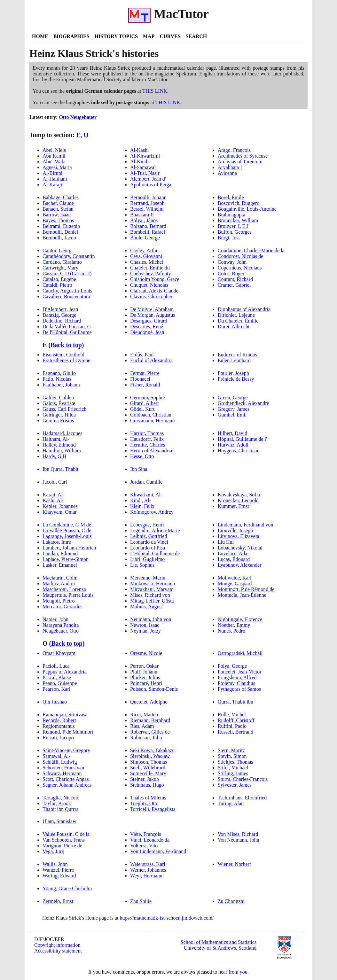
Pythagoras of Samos (239, 689)
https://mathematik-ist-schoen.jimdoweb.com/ (167, 918)
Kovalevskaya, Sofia (239, 495)
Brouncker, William (238, 220)
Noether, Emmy (234, 625)
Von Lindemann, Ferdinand (158, 851)
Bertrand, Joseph (147, 203)
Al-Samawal (143, 167)
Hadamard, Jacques (62, 433)
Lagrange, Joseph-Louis (67, 536)
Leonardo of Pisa (148, 548)
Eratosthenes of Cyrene (66, 360)
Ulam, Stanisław (59, 821)
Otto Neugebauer (78, 117)
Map (149, 36)
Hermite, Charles (148, 445)
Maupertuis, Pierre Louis (68, 595)
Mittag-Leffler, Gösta (152, 601)
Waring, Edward (59, 876)
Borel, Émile (231, 197)
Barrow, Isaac (57, 215)
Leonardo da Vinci (149, 542)
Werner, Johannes (148, 870)
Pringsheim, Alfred (237, 677)
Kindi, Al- (141, 500)
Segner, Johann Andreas (67, 785)
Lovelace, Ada (232, 553)
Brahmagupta (231, 215)
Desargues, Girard (149, 321)
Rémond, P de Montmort (68, 732)
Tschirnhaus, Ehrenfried (242, 798)
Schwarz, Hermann (62, 773)
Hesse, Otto (142, 456)
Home (40, 36)
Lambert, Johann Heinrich (69, 548)
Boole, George (145, 238)
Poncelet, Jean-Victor (240, 672)
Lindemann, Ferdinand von (246, 525)
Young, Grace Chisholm (67, 888)
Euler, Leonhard (234, 360)
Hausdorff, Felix (147, 439)
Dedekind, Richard (62, 321)
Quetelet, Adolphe (149, 702)
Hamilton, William (62, 451)
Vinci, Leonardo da (150, 840)
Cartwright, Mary (60, 268)
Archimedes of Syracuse (243, 156)
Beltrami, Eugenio (61, 226)
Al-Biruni (52, 173)
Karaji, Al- (53, 495)
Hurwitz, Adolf (233, 445)
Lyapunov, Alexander (240, 565)
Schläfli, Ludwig (60, 762)
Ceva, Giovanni (146, 256)
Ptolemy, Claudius (236, 683)
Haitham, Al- (56, 439)
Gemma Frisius (58, 420)
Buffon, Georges (235, 232)
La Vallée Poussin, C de (67, 530)
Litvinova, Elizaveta (239, 536)
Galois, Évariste (59, 403)
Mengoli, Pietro (59, 601)
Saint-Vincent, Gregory (66, 750)
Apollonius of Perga (151, 185)
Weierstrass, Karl (148, 864)
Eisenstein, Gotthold (63, 355)
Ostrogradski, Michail (240, 653)
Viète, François (146, 834)
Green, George (233, 397)
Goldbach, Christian (151, 415)
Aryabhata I (230, 167)
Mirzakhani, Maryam (152, 589)
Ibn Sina (139, 469)
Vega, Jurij (53, 851)
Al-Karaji (52, 185)
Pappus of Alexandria (65, 672)
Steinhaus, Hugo (147, 785)
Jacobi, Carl (55, 482)
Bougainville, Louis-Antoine (247, 209)
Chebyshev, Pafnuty (151, 273)
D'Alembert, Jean (60, 309)
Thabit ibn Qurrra (61, 809)
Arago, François (234, 150)
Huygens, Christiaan (239, 451)
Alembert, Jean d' (148, 179)
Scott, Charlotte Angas (66, 779)
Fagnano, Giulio (59, 373)
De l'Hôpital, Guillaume (67, 332)
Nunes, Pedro (231, 631)
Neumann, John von (151, 619)
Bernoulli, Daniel (60, 232)
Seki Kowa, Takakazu (152, 750)
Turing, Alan (231, 803)
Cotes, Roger (231, 273)
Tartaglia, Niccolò (61, 798)
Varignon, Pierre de (62, 846)
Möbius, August (146, 607)
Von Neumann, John (239, 840)
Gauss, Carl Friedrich (64, 409)
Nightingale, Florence (240, 619)
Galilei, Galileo (58, 397)
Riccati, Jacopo (58, 738)
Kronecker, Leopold (238, 500)
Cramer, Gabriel (234, 285)
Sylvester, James (235, 785)
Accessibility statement (58, 951)
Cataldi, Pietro (57, 285)
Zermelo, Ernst (58, 901)
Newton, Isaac (145, 625)
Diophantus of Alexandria (244, 309)
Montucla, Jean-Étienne (242, 595)
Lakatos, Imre (57, 542)
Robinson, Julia (146, 738)
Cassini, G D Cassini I (67, 273)
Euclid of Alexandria (151, 360)
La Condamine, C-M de (67, 525)
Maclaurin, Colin (60, 578)
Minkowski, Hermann (153, 583)
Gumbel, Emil (232, 415)
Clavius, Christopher (151, 296)
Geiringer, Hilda (59, 415)
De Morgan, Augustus (153, 315)
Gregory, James (234, 409)
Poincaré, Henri (146, 683)
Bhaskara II (142, 215)
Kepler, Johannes (60, 506)
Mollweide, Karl (235, 578)
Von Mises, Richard (238, 834)
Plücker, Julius (145, 677)
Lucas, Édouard (234, 559)
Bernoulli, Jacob (59, 238)
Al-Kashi (140, 150)
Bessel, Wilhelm (147, 209)
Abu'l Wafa (54, 162)
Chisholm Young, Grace (155, 279)
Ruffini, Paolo (232, 726)
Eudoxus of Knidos (238, 355)
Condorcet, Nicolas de (241, 256)
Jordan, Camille (146, 482)
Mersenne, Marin (148, 578)
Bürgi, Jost (229, 238)
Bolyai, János (144, 220)
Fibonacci (140, 379)
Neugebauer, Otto (61, 631)
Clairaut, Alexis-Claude (154, 291)
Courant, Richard (235, 279)
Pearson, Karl (56, 689)
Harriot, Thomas (147, 433)
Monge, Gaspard (235, 583)
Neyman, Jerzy (145, 631)
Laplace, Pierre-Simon (66, 559)
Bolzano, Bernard (148, 226)
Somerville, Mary (148, 773)
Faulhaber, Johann (61, 385)
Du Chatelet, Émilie (238, 321)
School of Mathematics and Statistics (219, 942)
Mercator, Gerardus (63, 607)
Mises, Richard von (150, 595)
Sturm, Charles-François (243, 779)
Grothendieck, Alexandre (243, 403)
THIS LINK (155, 91)
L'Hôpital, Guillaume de (155, 553)
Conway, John (232, 262)
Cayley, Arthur (145, 250)
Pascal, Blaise (57, 677)
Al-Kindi (139, 162)
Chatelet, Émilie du (150, 268)
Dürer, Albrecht (234, 327)
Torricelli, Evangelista (153, 809)
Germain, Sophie (147, 397)
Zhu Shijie (141, 901)
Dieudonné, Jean (147, 332)
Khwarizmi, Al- (146, 495)
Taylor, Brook (57, 803)
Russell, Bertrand (235, 732)
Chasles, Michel (147, 262)
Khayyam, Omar (60, 512)
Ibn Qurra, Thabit (60, 469)
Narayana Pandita (61, 625)
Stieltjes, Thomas (235, 762)
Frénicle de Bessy (236, 379)
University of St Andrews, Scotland (220, 948)
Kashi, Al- (53, 500)
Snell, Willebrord (148, 768)
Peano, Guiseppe (60, 683)
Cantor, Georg (57, 250)
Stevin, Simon (232, 756)
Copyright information (57, 945)
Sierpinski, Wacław (150, 756)
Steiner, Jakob (145, 779)
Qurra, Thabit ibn (235, 702)
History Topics (116, 36)
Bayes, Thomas (58, 220)
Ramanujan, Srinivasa (65, 715)
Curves (170, 36)
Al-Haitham (55, 179)
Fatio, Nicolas (57, 379)
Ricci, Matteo (144, 715)
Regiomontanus (59, 726)
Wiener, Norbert (234, 864)
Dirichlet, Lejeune (236, 315)
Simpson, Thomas (149, 762)
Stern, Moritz (231, 750)
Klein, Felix (142, 506)
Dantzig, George (59, 315)
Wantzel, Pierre (58, 870)
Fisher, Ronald (145, 385)
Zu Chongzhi (231, 901)
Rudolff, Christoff (236, 720)
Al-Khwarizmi (145, 156)
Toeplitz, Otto (144, 803)
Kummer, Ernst (233, 506)
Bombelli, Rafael (148, 232)
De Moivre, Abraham (152, 309)
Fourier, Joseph (233, 373)
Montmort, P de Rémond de (246, 589)
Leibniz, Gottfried (149, 536)
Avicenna (227, 173)
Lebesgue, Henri (147, 525)
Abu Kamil (54, 156)
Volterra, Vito (144, 846)
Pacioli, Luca (56, 666)
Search (196, 36)
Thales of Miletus (148, 798)
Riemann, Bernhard (150, 720)
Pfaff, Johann (144, 672)
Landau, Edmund (60, 553)
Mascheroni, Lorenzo (64, 589)
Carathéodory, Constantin (69, 256)
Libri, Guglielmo (147, 559)
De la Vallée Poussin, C (67, 327)
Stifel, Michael (233, 768)
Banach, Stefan (58, 209)
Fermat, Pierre (145, 373)
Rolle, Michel (232, 715)
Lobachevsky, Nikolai (240, 548)
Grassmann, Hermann (153, 420)
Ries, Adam (142, 726)
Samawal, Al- (56, 756)
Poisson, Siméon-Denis (154, 689)
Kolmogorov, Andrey (152, 512)
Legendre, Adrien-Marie (155, 530)
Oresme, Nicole (146, 653)
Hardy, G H (54, 456)
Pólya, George (232, 666)
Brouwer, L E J (233, 226)
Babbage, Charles (61, 197)
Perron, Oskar (144, 666)
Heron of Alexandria (151, 451)
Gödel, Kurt (142, 409)
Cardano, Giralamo (62, 262)
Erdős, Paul (142, 355)
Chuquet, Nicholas (149, 285)
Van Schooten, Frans (64, 840)
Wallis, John (55, 864)
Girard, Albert (145, 403)
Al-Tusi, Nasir (145, 173)
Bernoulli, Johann (148, 197)
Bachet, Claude (58, 203)
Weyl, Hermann (146, 876)
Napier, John (55, 619)
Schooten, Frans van (63, 768)
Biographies (71, 36)
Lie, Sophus (142, 565)
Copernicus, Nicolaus (240, 268)
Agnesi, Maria (57, 167)
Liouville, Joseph (235, 530)
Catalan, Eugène (59, 279)
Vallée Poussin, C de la (66, 834)
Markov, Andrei (59, 583)
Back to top (66, 345)
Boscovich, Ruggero (239, 203)
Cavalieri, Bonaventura (66, 296)
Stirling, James (233, 773)
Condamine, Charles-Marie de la (251, 250)
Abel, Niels (54, 150)
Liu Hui (226, 542)
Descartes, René (147, 327)
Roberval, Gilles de (150, 732)
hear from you (233, 972)
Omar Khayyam (59, 653)
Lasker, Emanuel (60, 565)
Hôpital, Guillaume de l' (242, 439)
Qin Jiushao (55, 702)
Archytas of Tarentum (240, 162)
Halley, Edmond (59, 445)
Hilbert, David (232, 433)
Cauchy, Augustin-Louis (67, 291)
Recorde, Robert (59, 720)
